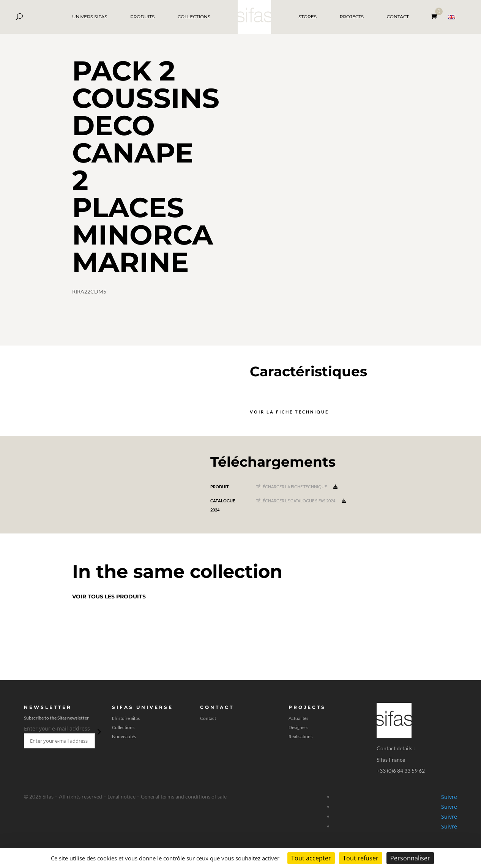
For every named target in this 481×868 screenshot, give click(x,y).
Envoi (98, 732)
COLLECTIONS (194, 17)
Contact (208, 718)
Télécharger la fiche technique (297, 487)
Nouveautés (124, 737)
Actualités (298, 718)
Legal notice (121, 796)
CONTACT (398, 17)
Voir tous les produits (109, 597)
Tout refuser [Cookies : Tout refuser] (361, 858)
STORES (308, 17)
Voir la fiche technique (289, 412)
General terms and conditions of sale (184, 796)
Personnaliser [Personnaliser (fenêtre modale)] (410, 858)
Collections (123, 728)
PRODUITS (142, 17)
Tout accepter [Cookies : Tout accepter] (311, 858)
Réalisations (300, 737)
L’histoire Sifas (126, 718)
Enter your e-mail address (57, 728)
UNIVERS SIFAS (90, 17)
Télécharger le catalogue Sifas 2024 (301, 501)
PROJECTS (352, 17)
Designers (298, 728)
